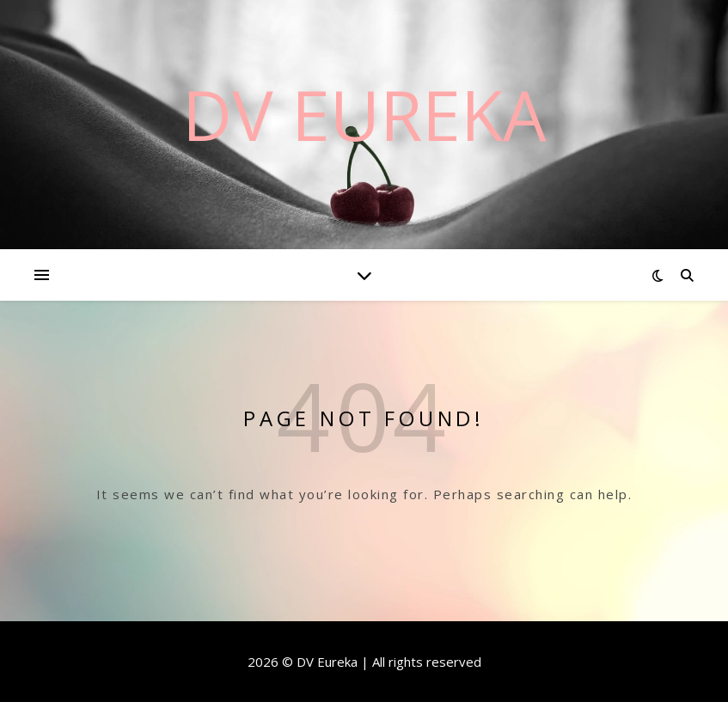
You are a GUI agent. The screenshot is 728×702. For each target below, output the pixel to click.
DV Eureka (364, 114)
